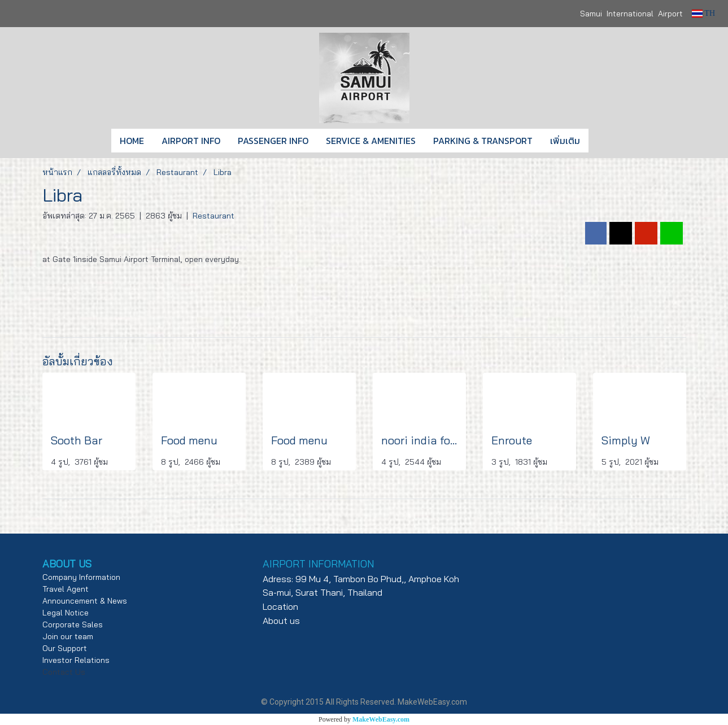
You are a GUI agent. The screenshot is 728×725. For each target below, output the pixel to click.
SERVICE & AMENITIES (371, 141)
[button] (605, 141)
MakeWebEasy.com (381, 719)
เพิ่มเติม (565, 141)
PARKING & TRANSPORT (483, 141)
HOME (132, 141)
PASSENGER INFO (273, 141)
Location (280, 606)
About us (281, 621)
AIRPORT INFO (191, 141)
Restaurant (213, 216)
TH (703, 13)
